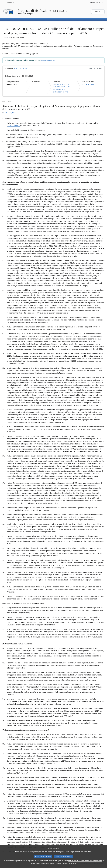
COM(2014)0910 (14, 126)
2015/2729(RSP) (20, 68)
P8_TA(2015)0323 (89, 84)
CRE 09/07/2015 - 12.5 (61, 87)
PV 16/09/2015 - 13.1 (61, 89)
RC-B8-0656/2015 (48, 60)
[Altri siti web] (97, 2)
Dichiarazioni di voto (60, 92)
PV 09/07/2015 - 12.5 (61, 84)
